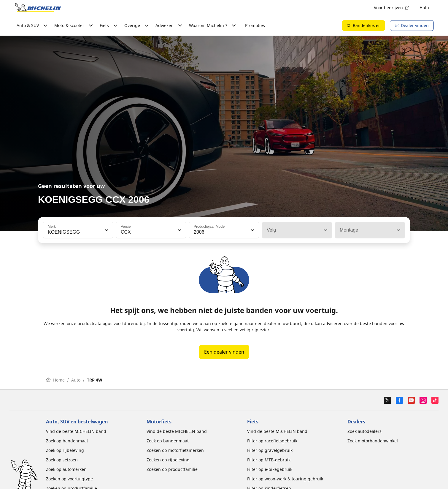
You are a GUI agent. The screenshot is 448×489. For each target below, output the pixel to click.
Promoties (255, 25)
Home (55, 380)
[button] (106, 230)
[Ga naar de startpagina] (38, 8)
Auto (76, 380)
